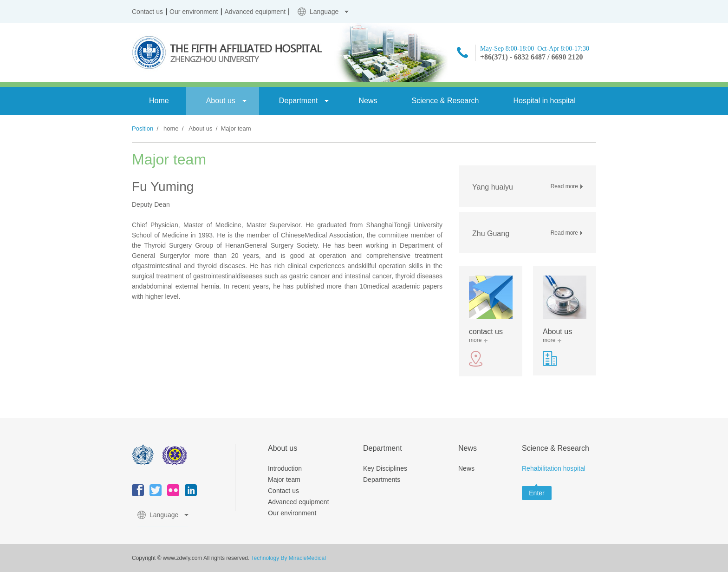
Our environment (194, 12)
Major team (284, 480)
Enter (536, 493)
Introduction (285, 468)
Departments (382, 480)
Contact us (147, 12)
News (368, 101)
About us (221, 101)
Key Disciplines (385, 468)
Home (159, 101)
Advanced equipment (255, 12)
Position (143, 128)
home (171, 128)
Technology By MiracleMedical (288, 558)
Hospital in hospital (544, 101)
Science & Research (445, 101)
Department (299, 101)
